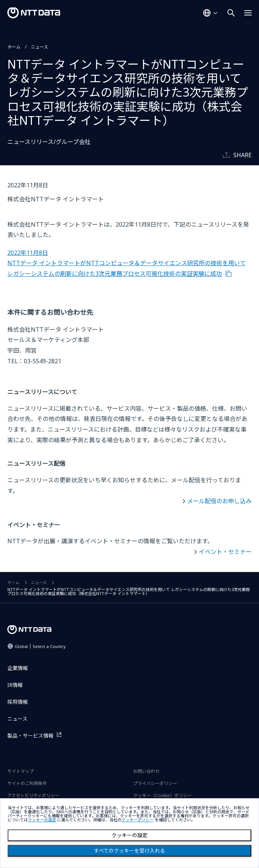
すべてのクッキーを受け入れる (129, 851)
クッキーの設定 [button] (42, 820)
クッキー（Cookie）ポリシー (163, 795)
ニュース (39, 47)
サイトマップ (21, 771)
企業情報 (18, 668)
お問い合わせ (146, 771)
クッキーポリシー (138, 820)
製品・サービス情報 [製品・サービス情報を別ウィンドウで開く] (30, 736)
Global (40, 646)
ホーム (14, 47)
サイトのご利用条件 (27, 783)
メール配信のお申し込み (219, 501)
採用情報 (18, 702)
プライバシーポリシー (155, 783)
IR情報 (15, 685)
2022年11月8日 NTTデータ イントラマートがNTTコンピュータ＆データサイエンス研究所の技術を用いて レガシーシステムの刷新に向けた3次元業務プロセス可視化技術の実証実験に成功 (127, 263)
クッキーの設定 (129, 835)
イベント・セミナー (225, 552)
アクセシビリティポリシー (33, 795)
